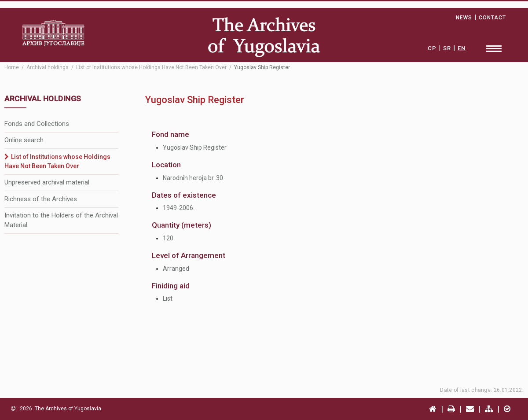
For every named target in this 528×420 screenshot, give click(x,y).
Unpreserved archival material (47, 182)
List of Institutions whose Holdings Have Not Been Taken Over (151, 67)
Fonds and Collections (37, 124)
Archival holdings (48, 67)
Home (12, 67)
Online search (24, 140)
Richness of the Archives (41, 199)
